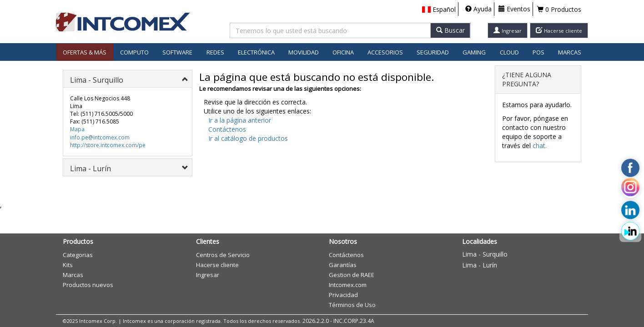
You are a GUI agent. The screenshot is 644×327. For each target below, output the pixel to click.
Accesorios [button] (385, 52)
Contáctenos (227, 129)
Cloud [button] (509, 52)
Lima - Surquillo (485, 254)
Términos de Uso (352, 305)
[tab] (128, 79)
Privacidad (343, 295)
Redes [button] (215, 52)
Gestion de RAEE (352, 275)
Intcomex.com (348, 285)
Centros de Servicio (223, 255)
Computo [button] (134, 52)
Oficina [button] (343, 52)
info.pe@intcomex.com (100, 137)
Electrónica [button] (256, 52)
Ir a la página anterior (240, 120)
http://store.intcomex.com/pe (108, 145)
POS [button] (538, 52)
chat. (540, 146)
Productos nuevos (88, 285)
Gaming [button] (474, 52)
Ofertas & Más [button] (85, 52)
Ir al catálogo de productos (248, 138)
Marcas (570, 52)
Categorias (78, 255)
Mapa (77, 129)
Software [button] (177, 52)
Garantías (343, 265)
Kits (68, 265)
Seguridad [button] (433, 52)
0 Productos (559, 9)
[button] (439, 10)
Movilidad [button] (304, 52)
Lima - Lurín (480, 265)
